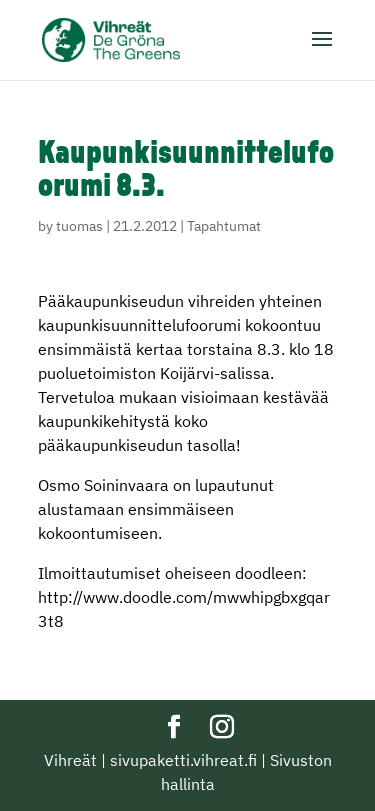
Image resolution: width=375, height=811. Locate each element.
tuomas (79, 226)
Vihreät (70, 760)
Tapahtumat (224, 226)
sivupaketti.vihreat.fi (183, 760)
